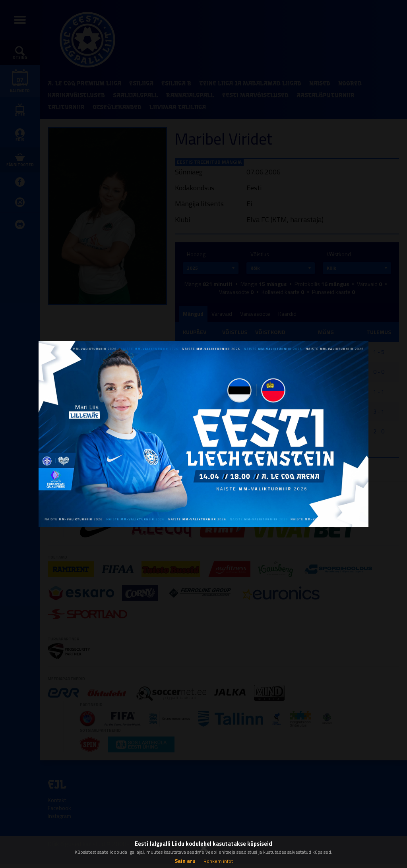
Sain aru (185, 861)
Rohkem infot (218, 861)
